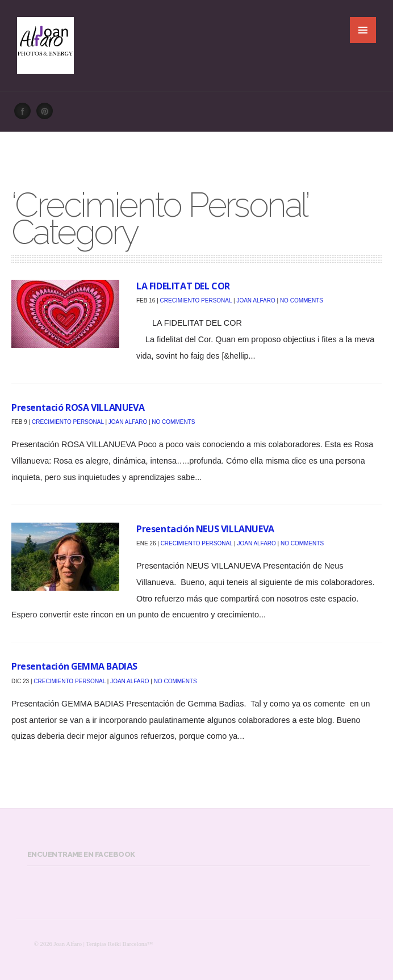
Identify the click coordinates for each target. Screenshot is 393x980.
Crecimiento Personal (196, 300)
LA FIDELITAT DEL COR (183, 286)
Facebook (26, 114)
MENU (363, 30)
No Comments (302, 300)
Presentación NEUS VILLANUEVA (205, 529)
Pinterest (48, 114)
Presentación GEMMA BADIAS (74, 666)
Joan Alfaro (256, 300)
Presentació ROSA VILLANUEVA (78, 407)
